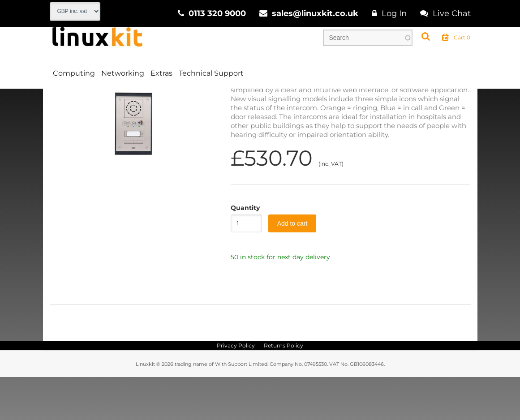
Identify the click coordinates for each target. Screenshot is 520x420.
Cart (456, 38)
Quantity (242, 251)
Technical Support (211, 73)
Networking (123, 73)
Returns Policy (284, 388)
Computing (74, 73)
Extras (161, 73)
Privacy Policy (236, 388)
